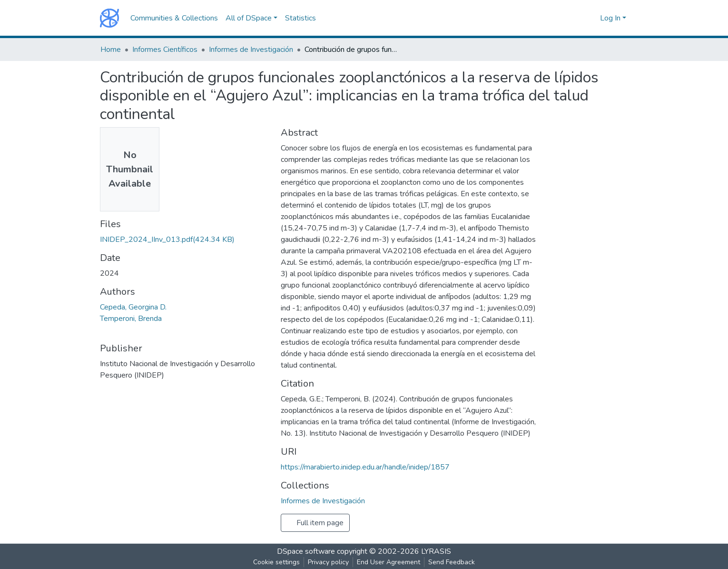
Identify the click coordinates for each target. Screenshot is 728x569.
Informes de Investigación (251, 50)
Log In (610, 18)
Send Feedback (452, 562)
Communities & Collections (174, 18)
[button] (590, 18)
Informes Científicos (165, 50)
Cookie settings (276, 562)
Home (111, 50)
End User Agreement (389, 562)
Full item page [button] (315, 523)
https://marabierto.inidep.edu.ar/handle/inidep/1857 (365, 467)
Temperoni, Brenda (131, 319)
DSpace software (306, 551)
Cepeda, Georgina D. (133, 307)
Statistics (300, 18)
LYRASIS (436, 551)
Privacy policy (328, 562)
